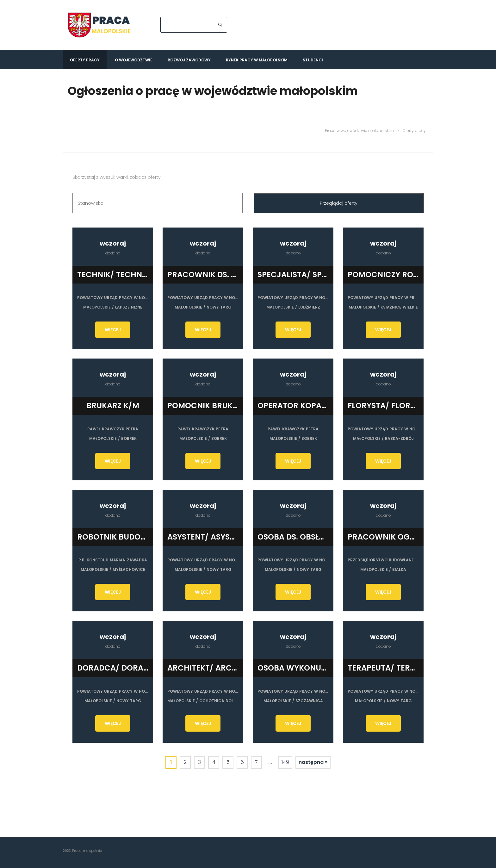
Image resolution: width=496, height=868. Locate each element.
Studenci (313, 60)
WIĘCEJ (113, 330)
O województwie (134, 60)
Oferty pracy (85, 60)
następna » (313, 762)
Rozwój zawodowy (189, 60)
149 (285, 762)
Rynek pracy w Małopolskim (257, 60)
